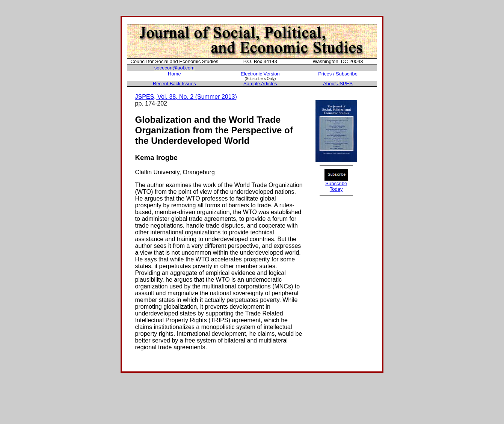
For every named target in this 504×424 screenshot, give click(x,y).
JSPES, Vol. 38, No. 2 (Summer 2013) (186, 97)
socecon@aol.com (174, 68)
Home (174, 74)
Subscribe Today (336, 186)
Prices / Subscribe (338, 74)
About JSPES (338, 84)
